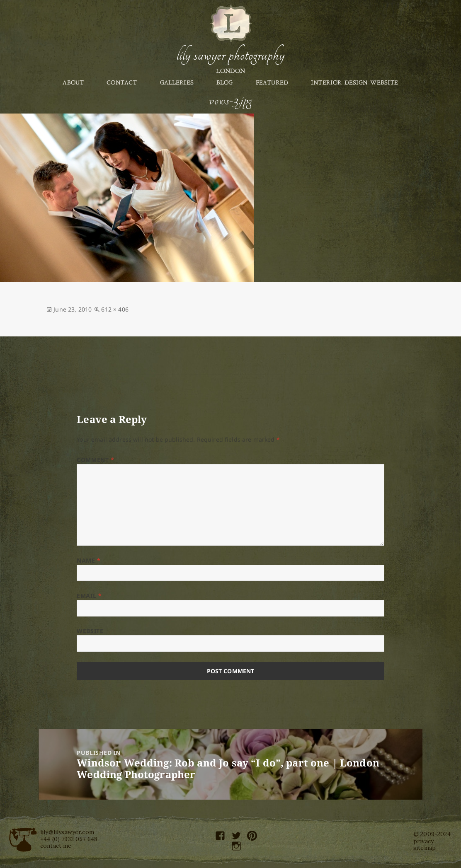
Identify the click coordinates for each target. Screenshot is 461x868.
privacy (423, 841)
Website (90, 631)
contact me (56, 846)
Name (89, 560)
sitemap (425, 848)
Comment (95, 460)
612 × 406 (115, 309)
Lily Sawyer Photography (230, 55)
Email (89, 596)
